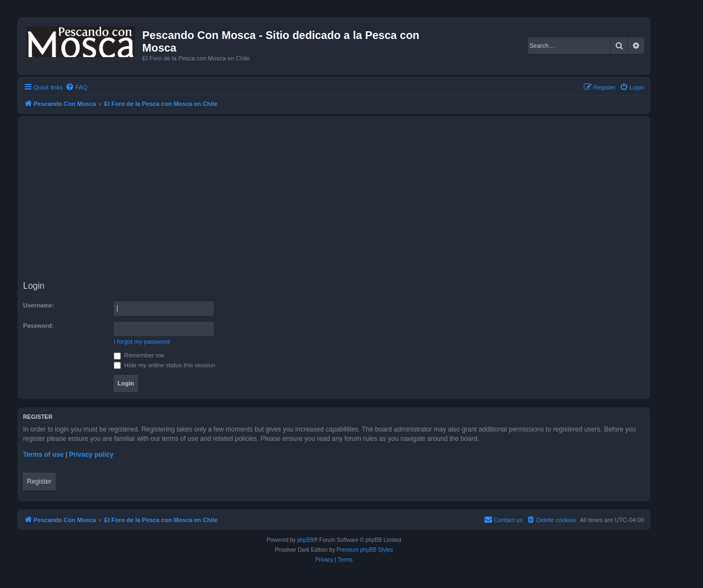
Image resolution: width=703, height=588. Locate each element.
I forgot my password (142, 341)
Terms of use (43, 455)
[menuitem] (76, 87)
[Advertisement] (353, 200)
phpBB (305, 540)
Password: (38, 326)
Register (39, 481)
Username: (39, 305)
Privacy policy (91, 455)
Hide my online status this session (164, 365)
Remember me (139, 355)
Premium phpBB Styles (365, 550)
